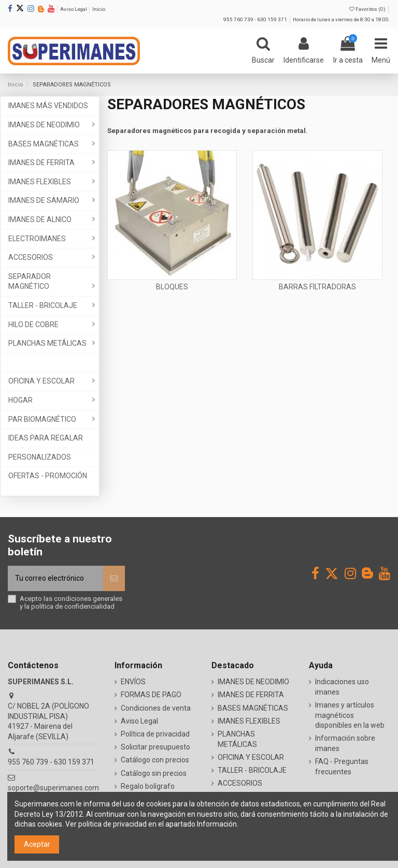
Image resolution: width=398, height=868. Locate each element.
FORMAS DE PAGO (151, 695)
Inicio (99, 9)
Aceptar (37, 844)
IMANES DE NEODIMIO (253, 682)
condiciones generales (88, 599)
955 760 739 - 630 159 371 (256, 19)
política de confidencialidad (73, 606)
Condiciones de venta (156, 708)
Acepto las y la (71, 602)
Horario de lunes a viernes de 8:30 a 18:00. (342, 19)
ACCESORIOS (240, 783)
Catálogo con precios (155, 760)
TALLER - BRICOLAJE (252, 770)
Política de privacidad (155, 734)
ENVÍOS (133, 682)
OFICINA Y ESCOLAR (251, 757)
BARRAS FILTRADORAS (317, 287)
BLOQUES (172, 287)
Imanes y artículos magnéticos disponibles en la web (350, 715)
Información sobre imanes (345, 743)
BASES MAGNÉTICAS (253, 708)
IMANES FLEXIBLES (249, 721)
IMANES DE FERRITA (251, 695)
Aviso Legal (74, 9)
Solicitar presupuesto (155, 747)
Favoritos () (368, 9)
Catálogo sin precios (154, 773)
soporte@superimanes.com (53, 788)
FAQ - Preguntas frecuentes (342, 767)
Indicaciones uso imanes (342, 687)
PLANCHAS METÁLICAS (237, 739)
